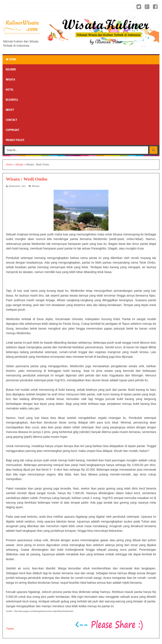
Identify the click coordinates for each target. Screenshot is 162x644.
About (10, 110)
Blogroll (12, 100)
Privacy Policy (15, 140)
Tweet (10, 629)
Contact (11, 120)
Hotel (10, 89)
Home (11, 59)
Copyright (13, 130)
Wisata (10, 79)
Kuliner (11, 69)
